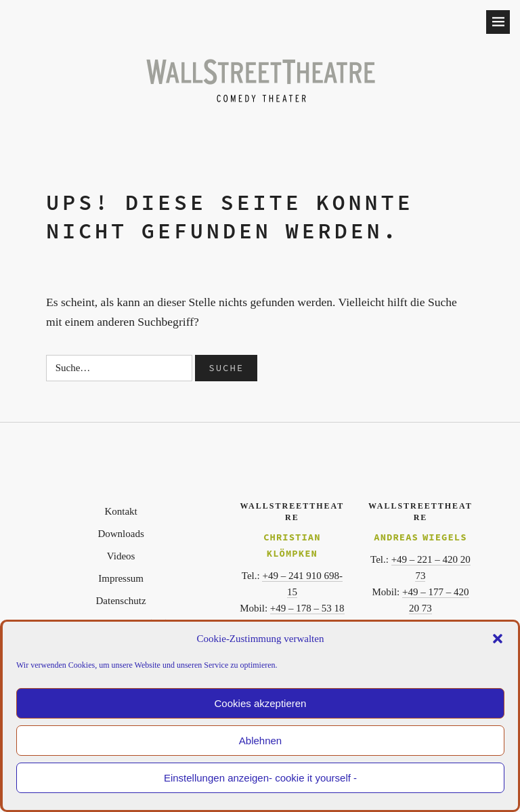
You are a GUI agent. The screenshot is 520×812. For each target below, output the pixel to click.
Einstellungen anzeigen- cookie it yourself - (260, 778)
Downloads (121, 534)
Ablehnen (260, 741)
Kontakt (121, 511)
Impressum (121, 578)
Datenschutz (121, 601)
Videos (121, 556)
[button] (498, 639)
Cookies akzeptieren (261, 703)
